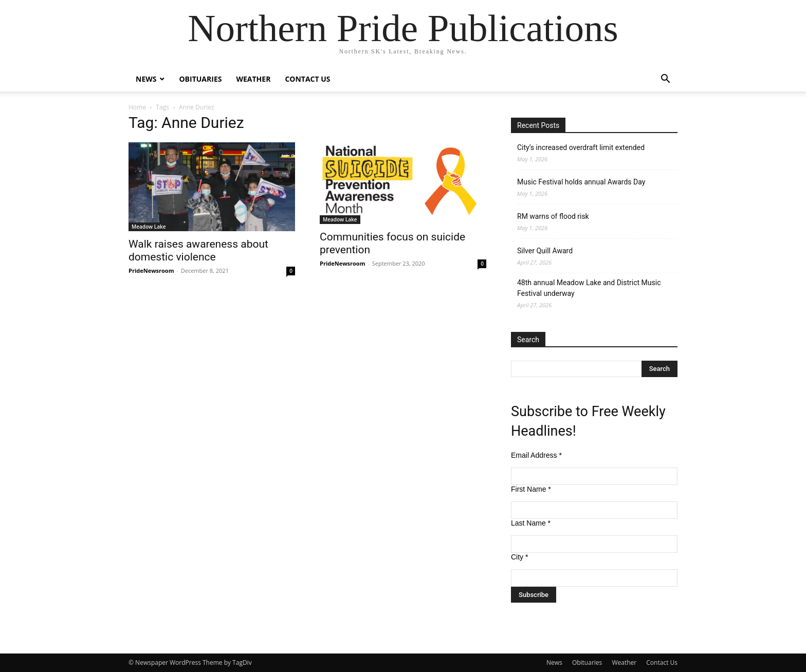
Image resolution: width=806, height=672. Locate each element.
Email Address (536, 455)
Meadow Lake (149, 227)
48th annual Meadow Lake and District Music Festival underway (589, 288)
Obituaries (200, 79)
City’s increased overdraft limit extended (581, 147)
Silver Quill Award (545, 251)
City (519, 557)
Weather (253, 79)
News (146, 79)
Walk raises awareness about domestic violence (198, 250)
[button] (665, 80)
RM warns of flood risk (553, 216)
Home (137, 107)
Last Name (531, 523)
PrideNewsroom (151, 270)
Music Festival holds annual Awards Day (581, 182)
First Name (531, 489)
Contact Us (307, 79)
